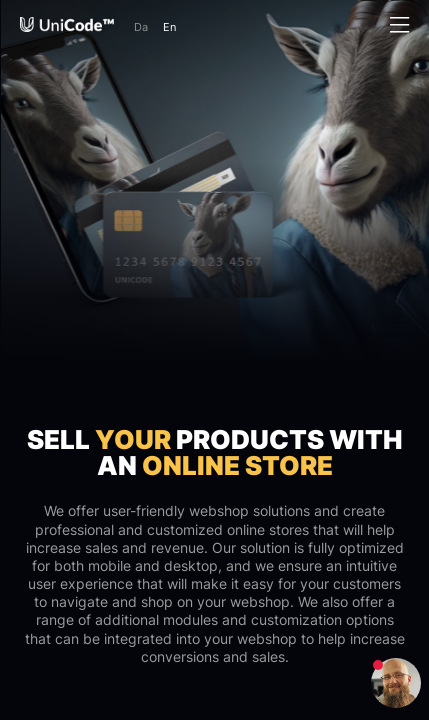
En (169, 27)
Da (141, 27)
